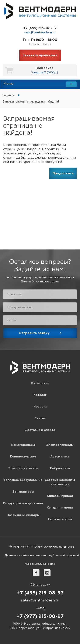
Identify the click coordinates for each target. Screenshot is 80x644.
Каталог (40, 395)
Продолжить (63, 173)
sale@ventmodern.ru (40, 33)
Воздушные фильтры (23, 515)
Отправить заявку (34, 333)
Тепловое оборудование (23, 480)
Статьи (40, 418)
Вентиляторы (23, 492)
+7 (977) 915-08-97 (40, 617)
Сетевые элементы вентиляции (60, 482)
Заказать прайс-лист (40, 55)
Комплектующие (23, 457)
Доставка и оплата (40, 430)
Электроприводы (60, 445)
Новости (40, 407)
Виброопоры (60, 468)
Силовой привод (60, 496)
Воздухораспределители (23, 503)
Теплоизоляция (60, 519)
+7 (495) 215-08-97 (40, 28)
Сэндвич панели (60, 508)
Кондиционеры (23, 445)
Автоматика (60, 457)
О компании (40, 383)
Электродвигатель (23, 468)
